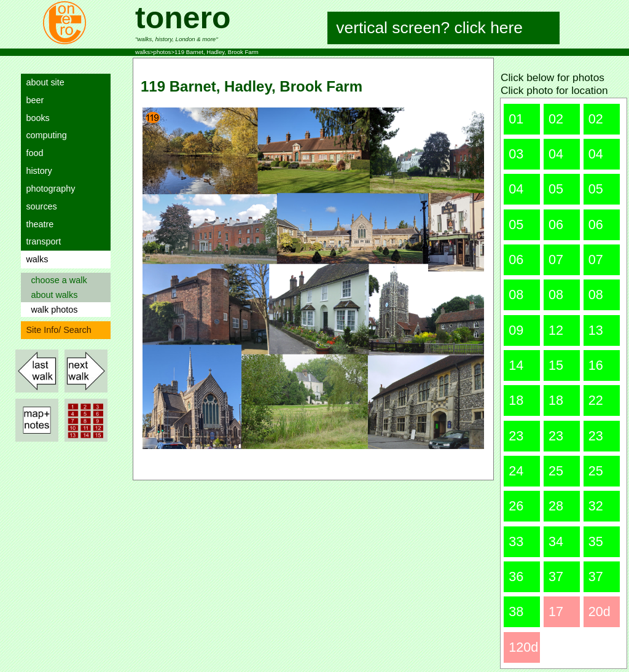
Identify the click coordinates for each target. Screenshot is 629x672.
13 (596, 330)
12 (556, 330)
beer (32, 100)
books (35, 118)
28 (556, 506)
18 (516, 400)
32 (596, 506)
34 (556, 541)
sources (39, 206)
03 (516, 154)
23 (516, 436)
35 (596, 541)
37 (556, 576)
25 (556, 471)
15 (556, 365)
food (32, 153)
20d (600, 611)
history (36, 171)
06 (556, 225)
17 (556, 611)
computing (44, 135)
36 (516, 576)
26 (516, 506)
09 (516, 330)
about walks (52, 295)
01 (516, 119)
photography (48, 189)
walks (34, 259)
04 (556, 154)
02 (556, 119)
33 (516, 541)
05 (556, 189)
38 (516, 611)
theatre (37, 224)
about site (42, 82)
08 (516, 295)
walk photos (52, 310)
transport (41, 241)
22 (596, 400)
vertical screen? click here (430, 28)
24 (516, 471)
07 (556, 260)
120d (523, 647)
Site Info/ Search (56, 330)
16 (596, 365)
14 (516, 365)
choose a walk (56, 280)
